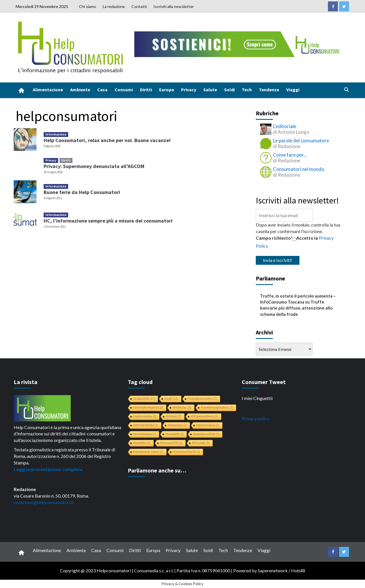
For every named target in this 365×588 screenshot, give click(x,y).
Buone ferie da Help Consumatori (82, 192)
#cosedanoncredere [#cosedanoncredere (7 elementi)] (202, 399)
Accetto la (305, 238)
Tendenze (269, 90)
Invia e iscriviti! (278, 260)
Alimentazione (48, 90)
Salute (210, 90)
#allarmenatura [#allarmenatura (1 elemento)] (208, 425)
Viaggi (293, 90)
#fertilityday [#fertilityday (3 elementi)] (182, 408)
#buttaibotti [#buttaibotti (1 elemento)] (175, 434)
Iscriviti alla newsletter (174, 6)
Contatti (139, 6)
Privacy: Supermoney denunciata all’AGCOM (94, 166)
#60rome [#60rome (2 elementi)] (173, 416)
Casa (102, 90)
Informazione (56, 134)
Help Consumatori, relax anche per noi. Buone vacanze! (107, 140)
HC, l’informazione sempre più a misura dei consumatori (108, 221)
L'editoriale (285, 126)
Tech (247, 90)
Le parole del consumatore (301, 141)
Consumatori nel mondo (299, 169)
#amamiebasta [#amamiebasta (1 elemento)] (145, 434)
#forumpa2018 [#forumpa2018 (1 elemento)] (171, 443)
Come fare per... (290, 155)
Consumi (124, 90)
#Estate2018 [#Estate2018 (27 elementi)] (144, 399)
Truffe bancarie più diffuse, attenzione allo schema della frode (296, 308)
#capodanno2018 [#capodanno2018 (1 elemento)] (206, 434)
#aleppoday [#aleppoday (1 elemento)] (177, 425)
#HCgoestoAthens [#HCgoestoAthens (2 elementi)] (204, 416)
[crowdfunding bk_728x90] (238, 44)
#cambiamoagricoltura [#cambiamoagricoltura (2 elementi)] (217, 408)
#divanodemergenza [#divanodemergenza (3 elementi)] (148, 408)
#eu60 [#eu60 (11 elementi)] (171, 399)
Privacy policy (256, 418)
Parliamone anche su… (157, 470)
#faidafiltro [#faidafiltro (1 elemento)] (142, 443)
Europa (167, 90)
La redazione (114, 6)
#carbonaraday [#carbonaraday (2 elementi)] (145, 416)
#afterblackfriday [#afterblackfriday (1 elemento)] (146, 425)
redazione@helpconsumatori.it (44, 502)
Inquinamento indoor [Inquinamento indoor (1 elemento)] (148, 452)
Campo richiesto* (274, 238)
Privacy (189, 90)
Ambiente (80, 90)
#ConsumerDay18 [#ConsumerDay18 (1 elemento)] (186, 452)
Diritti (146, 90)
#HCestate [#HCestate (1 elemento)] (201, 443)
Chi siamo (88, 6)
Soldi (229, 90)
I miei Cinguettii (257, 398)
